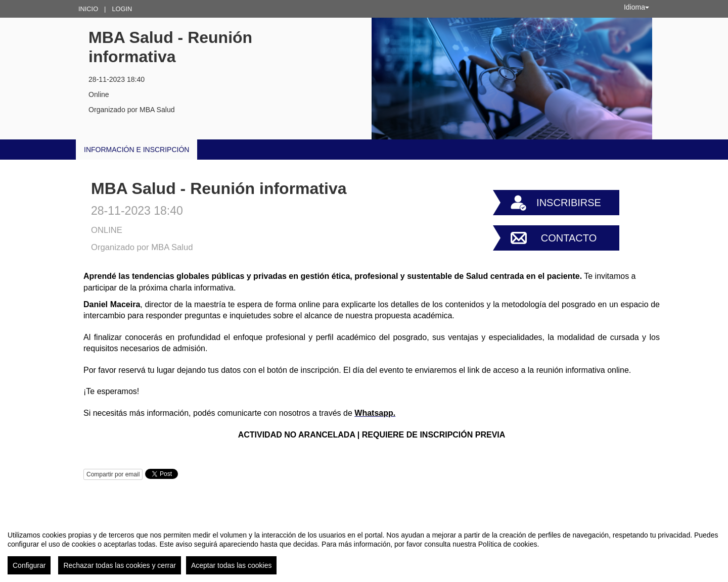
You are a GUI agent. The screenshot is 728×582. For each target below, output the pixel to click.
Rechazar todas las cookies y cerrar (120, 565)
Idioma (636, 7)
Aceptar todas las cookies (232, 565)
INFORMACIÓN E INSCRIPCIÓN (136, 150)
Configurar (29, 565)
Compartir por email (113, 474)
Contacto (569, 238)
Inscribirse (569, 203)
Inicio (88, 9)
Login (122, 9)
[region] (364, 549)
